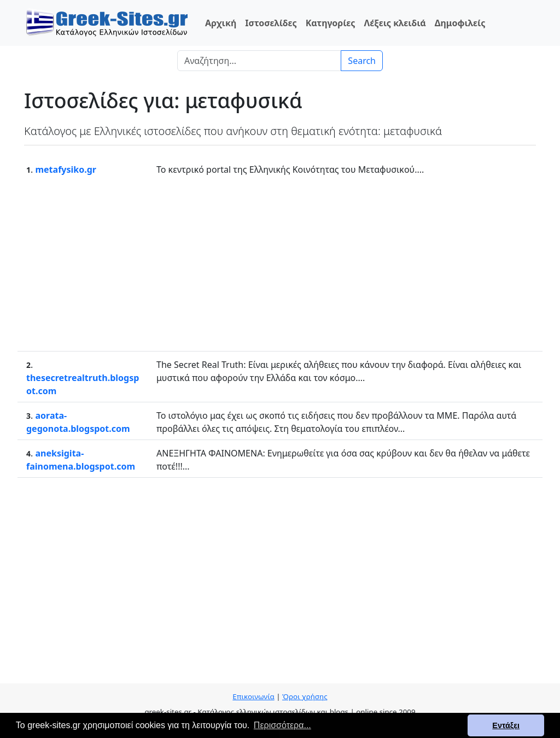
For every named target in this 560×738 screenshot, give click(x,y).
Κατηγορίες (331, 23)
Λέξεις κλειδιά (395, 23)
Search (362, 61)
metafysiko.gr (66, 169)
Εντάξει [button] (506, 725)
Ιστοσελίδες (271, 23)
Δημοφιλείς (460, 23)
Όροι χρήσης (305, 696)
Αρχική (221, 23)
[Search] (259, 61)
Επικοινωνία (253, 696)
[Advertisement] (280, 263)
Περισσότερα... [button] (282, 725)
